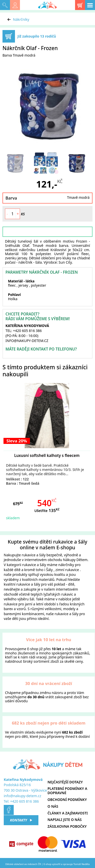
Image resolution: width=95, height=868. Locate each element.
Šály (49, 570)
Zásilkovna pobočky (67, 826)
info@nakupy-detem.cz (22, 796)
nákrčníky (66, 565)
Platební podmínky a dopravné (67, 791)
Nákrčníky (21, 19)
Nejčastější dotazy (65, 782)
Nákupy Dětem (75, 560)
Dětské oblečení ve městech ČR (23, 864)
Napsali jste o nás (65, 820)
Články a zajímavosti (68, 813)
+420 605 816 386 (25, 801)
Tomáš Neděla (81, 864)
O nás (53, 806)
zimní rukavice (67, 570)
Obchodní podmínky (67, 800)
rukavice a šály (34, 555)
